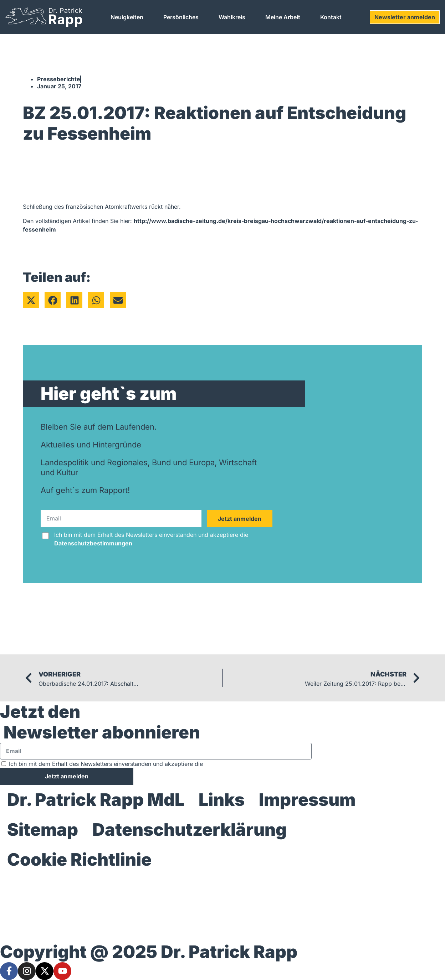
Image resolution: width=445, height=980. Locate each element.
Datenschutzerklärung (190, 829)
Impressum (307, 800)
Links (222, 800)
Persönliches (181, 17)
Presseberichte (59, 79)
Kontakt (331, 17)
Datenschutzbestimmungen (93, 543)
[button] (31, 300)
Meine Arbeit (283, 17)
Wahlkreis (232, 17)
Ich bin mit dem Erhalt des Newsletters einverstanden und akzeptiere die (151, 539)
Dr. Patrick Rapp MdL (96, 800)
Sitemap (43, 829)
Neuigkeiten (127, 17)
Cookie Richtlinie (79, 859)
